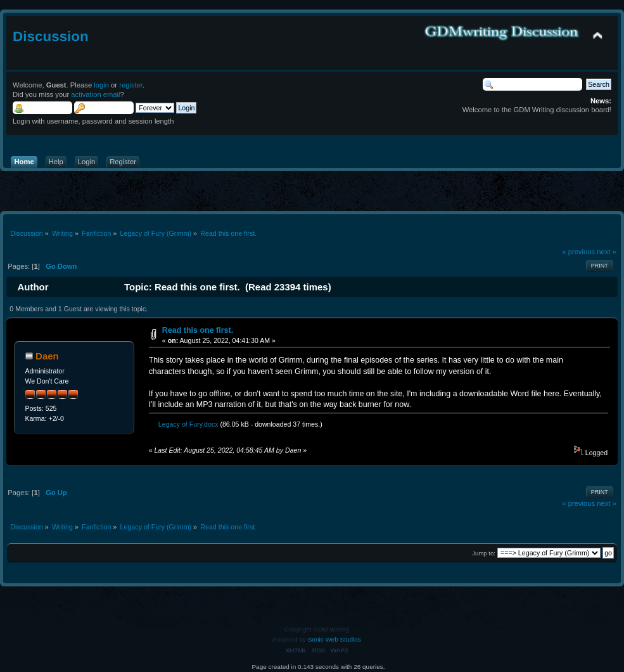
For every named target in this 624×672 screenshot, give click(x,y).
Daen (47, 356)
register (131, 85)
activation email (95, 94)
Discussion (51, 36)
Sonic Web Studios (334, 639)
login (101, 85)
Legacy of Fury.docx (185, 424)
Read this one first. (198, 330)
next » (607, 252)
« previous (578, 252)
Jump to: (484, 553)
